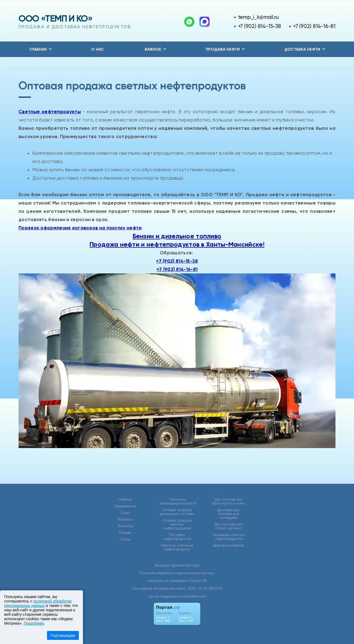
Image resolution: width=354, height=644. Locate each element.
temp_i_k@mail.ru (259, 17)
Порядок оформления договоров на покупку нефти (80, 228)
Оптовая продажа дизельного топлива (177, 512)
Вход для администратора (177, 565)
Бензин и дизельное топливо (177, 236)
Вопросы (125, 519)
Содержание (125, 506)
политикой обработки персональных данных (38, 603)
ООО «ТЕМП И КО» (55, 19)
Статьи (125, 539)
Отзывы (125, 533)
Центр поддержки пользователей (177, 596)
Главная (125, 500)
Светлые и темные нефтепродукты (177, 547)
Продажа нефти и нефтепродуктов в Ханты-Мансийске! (177, 244)
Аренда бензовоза (229, 545)
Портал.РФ (198, 581)
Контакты (125, 526)
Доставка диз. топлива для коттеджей (229, 514)
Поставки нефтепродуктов (177, 537)
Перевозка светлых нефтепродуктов (229, 537)
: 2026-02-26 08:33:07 (204, 589)
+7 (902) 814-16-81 (314, 26)
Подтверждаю (63, 635)
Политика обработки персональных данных (177, 573)
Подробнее (34, 623)
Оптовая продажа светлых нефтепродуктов (177, 524)
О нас (98, 49)
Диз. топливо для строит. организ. (229, 526)
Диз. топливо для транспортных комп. (229, 501)
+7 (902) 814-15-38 (260, 26)
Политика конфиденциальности (178, 501)
